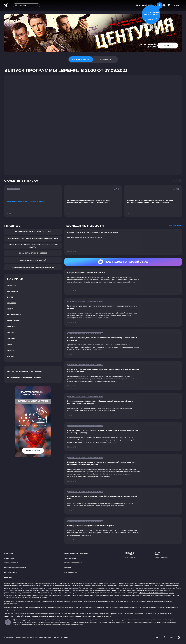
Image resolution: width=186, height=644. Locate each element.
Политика (12, 285)
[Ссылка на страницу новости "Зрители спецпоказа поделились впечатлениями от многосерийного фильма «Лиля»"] (123, 312)
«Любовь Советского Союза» (157, 593)
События (68, 568)
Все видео (8, 577)
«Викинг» (28, 595)
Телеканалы (106, 616)
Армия (10, 309)
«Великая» (44, 595)
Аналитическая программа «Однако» (24, 377)
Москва (11, 356)
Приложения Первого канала (15, 568)
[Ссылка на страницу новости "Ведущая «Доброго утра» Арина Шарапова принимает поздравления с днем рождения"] (123, 344)
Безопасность (14, 321)
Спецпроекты (9, 558)
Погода (10, 351)
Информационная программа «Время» (25, 371)
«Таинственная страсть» (69, 595)
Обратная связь (70, 558)
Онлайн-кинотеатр (11, 563)
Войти (177, 5)
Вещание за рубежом (161, 554)
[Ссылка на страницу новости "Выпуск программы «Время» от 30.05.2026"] (123, 282)
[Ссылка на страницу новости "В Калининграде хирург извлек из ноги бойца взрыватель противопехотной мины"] (123, 501)
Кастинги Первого (11, 572)
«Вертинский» (54, 595)
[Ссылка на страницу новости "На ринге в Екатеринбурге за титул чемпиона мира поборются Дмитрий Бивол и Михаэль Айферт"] (123, 376)
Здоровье (11, 339)
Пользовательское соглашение (76, 553)
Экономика (12, 291)
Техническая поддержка (74, 563)
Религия (11, 327)
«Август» (142, 593)
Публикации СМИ (71, 572)
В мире (10, 297)
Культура (11, 333)
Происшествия (14, 315)
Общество (12, 303)
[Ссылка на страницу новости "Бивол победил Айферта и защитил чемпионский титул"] (123, 242)
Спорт (10, 345)
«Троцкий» (36, 595)
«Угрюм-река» (18, 595)
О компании (9, 553)
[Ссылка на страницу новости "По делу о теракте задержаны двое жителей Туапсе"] (123, 531)
